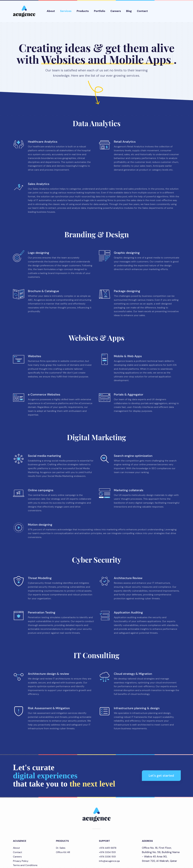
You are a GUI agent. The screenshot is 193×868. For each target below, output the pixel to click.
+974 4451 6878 (108, 848)
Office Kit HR (63, 852)
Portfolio (100, 11)
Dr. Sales (61, 848)
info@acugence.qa (109, 861)
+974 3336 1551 (107, 857)
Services (66, 11)
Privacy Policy (21, 861)
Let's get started (161, 776)
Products (83, 11)
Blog (129, 11)
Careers (116, 11)
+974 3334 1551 (107, 852)
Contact (142, 11)
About (51, 11)
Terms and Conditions (25, 865)
